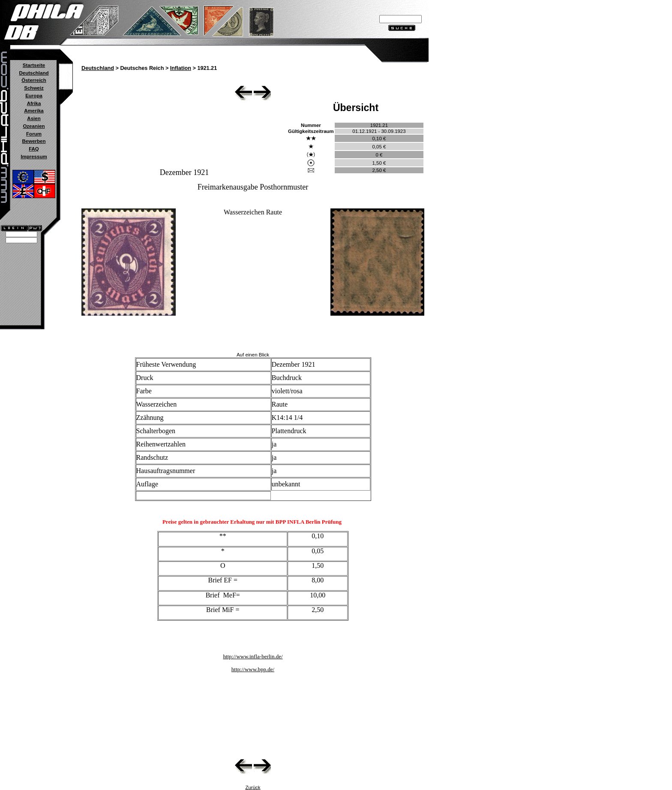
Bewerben (34, 141)
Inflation (181, 68)
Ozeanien (34, 126)
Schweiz (34, 88)
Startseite (34, 65)
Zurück (253, 787)
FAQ (34, 149)
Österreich (34, 80)
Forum (34, 134)
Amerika (34, 111)
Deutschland (34, 73)
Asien (34, 118)
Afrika (34, 103)
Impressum (34, 157)
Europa (34, 96)
